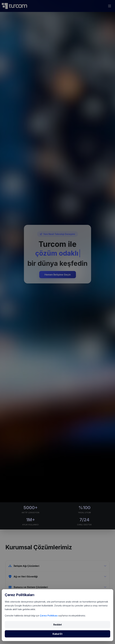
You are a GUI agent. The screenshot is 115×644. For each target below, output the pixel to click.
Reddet (58, 625)
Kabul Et (57, 634)
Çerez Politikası (49, 616)
